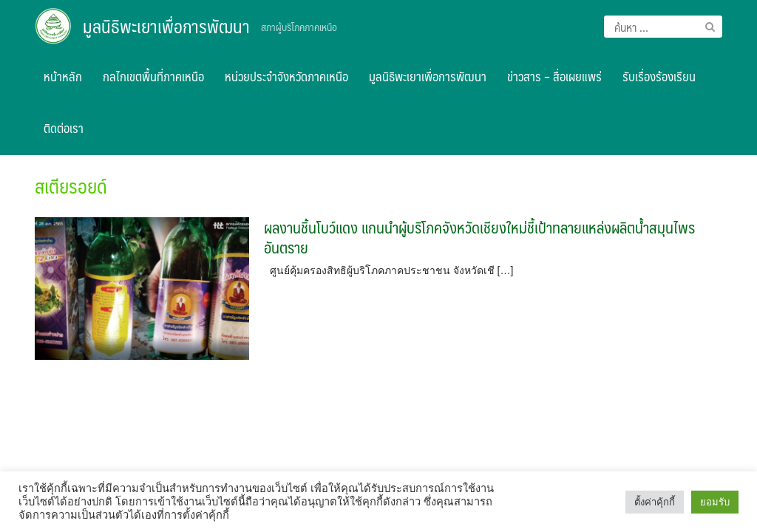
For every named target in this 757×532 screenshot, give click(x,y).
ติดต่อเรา (64, 128)
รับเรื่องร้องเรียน (659, 76)
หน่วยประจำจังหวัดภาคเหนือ (286, 76)
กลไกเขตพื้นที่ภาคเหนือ (153, 76)
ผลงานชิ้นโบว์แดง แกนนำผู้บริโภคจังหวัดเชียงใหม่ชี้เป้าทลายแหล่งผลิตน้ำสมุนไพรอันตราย (479, 237)
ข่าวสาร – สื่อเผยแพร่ (554, 76)
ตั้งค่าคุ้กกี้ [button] (655, 502)
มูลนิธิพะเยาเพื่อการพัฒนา (166, 26)
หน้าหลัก (63, 76)
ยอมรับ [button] (715, 502)
